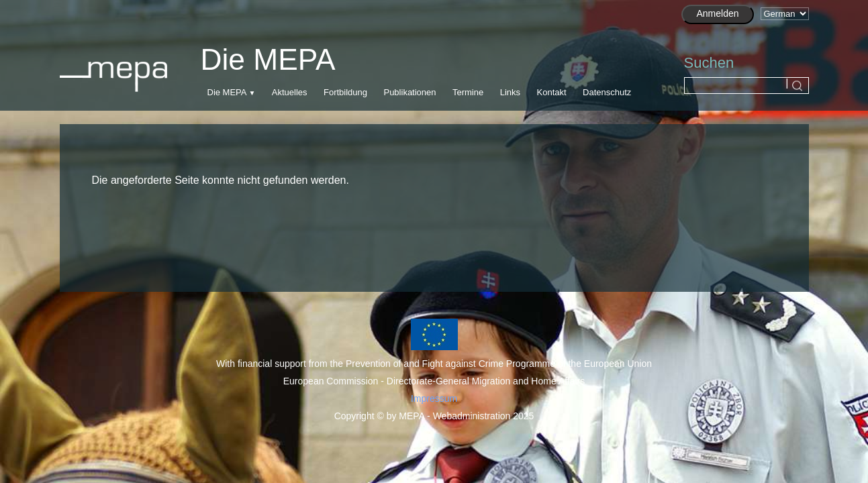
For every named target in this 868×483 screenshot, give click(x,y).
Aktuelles (290, 92)
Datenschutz (607, 92)
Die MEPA (227, 92)
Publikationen (409, 92)
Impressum (434, 398)
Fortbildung (345, 92)
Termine (468, 92)
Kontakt (552, 92)
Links (510, 92)
